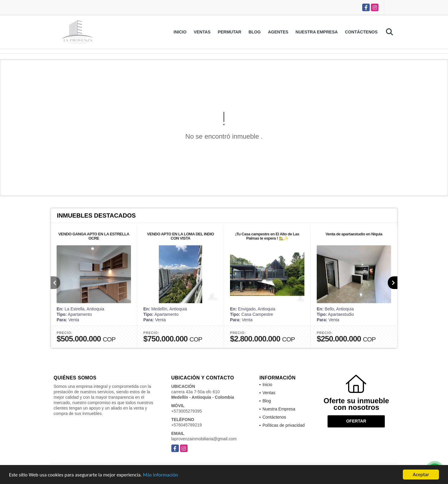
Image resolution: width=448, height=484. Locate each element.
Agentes (278, 32)
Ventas (202, 32)
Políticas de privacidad (284, 425)
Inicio (180, 32)
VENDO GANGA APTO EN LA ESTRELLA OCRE (94, 236)
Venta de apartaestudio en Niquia (354, 234)
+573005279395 (187, 411)
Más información (160, 475)
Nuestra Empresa (317, 32)
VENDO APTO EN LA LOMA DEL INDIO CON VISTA (180, 236)
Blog (254, 32)
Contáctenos (361, 32)
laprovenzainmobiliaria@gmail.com (204, 439)
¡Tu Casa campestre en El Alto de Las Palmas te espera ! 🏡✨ (267, 236)
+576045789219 (187, 425)
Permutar (229, 32)
